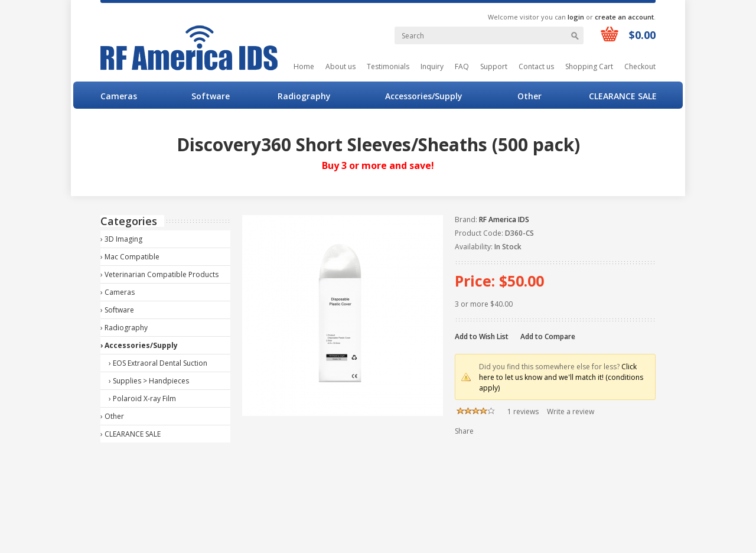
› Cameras (118, 292)
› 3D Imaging (121, 239)
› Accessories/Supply (139, 345)
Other (529, 96)
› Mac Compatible (130, 257)
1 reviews (523, 412)
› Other (112, 416)
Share (464, 431)
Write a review (571, 412)
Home (304, 66)
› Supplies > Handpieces (149, 381)
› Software (117, 310)
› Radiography (124, 328)
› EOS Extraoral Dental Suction (158, 363)
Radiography (304, 96)
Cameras (119, 96)
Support (494, 66)
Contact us (536, 66)
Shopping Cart (589, 66)
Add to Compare (548, 336)
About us (340, 66)
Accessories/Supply (424, 96)
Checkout (640, 66)
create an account (624, 17)
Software (211, 96)
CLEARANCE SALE (623, 96)
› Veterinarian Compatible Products (159, 274)
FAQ (462, 66)
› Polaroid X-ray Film (142, 399)
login (576, 17)
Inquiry (432, 66)
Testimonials (388, 66)
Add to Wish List (482, 336)
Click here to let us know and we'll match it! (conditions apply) (561, 377)
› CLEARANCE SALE (131, 434)
